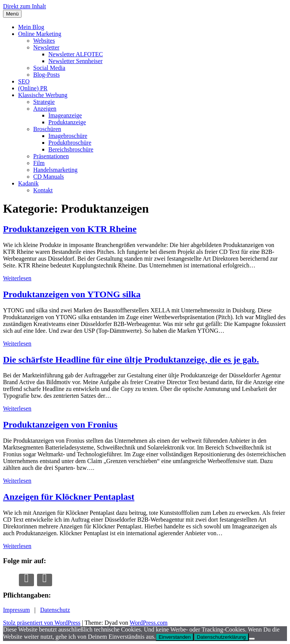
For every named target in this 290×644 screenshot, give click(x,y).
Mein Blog (31, 27)
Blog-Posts (46, 75)
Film (39, 163)
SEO (24, 81)
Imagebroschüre (68, 136)
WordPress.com (148, 623)
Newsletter (46, 47)
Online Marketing (40, 34)
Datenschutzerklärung (221, 637)
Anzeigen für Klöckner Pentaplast (69, 497)
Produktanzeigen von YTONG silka (72, 294)
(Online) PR (33, 88)
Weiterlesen (17, 278)
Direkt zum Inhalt (25, 6)
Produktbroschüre (70, 143)
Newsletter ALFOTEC (76, 54)
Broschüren (47, 129)
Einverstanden (175, 637)
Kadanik (28, 183)
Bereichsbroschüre (71, 149)
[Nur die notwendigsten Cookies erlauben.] (252, 639)
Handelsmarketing (55, 170)
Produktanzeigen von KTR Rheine (70, 229)
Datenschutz (55, 610)
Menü (12, 14)
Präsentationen (51, 156)
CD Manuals (49, 177)
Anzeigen (45, 109)
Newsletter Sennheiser (76, 61)
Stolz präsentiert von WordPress (42, 623)
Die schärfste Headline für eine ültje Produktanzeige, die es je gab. (131, 360)
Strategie (44, 102)
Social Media (49, 68)
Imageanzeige (65, 115)
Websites (44, 41)
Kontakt (43, 190)
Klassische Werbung (43, 95)
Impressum (16, 610)
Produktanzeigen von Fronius (60, 425)
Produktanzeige (67, 122)
